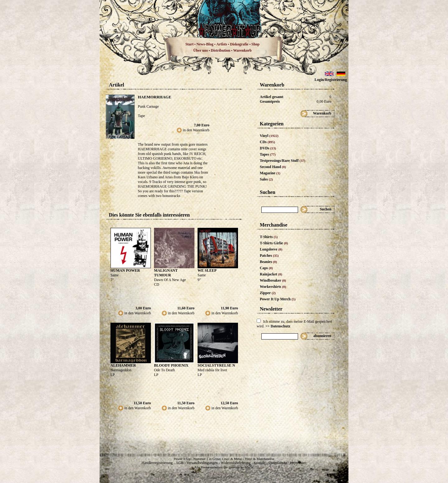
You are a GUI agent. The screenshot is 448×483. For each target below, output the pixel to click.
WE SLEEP (207, 270)
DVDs (268, 148)
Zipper (268, 293)
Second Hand (273, 167)
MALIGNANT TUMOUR (166, 273)
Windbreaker (273, 280)
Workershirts (273, 287)
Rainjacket (271, 274)
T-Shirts (269, 237)
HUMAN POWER (125, 270)
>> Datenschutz (278, 326)
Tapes (268, 154)
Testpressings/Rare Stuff (282, 161)
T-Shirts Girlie (274, 243)
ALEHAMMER (123, 365)
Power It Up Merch (278, 299)
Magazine (270, 173)
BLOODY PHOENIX (171, 365)
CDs (267, 142)
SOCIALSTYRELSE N (216, 365)
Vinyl (269, 136)
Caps (266, 268)
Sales (266, 179)
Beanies (268, 262)
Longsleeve (271, 249)
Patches (269, 256)
